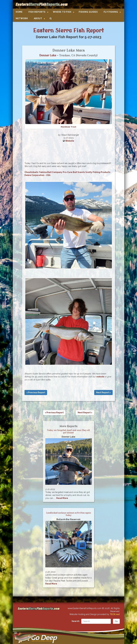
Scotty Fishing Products (98, 172)
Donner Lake (48, 55)
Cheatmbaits (31, 172)
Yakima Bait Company (51, 172)
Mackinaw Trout (68, 127)
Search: (76, 621)
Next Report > (103, 392)
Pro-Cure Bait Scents (74, 172)
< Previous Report (36, 392)
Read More (62, 498)
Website (70, 141)
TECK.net (115, 614)
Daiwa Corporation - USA (37, 175)
